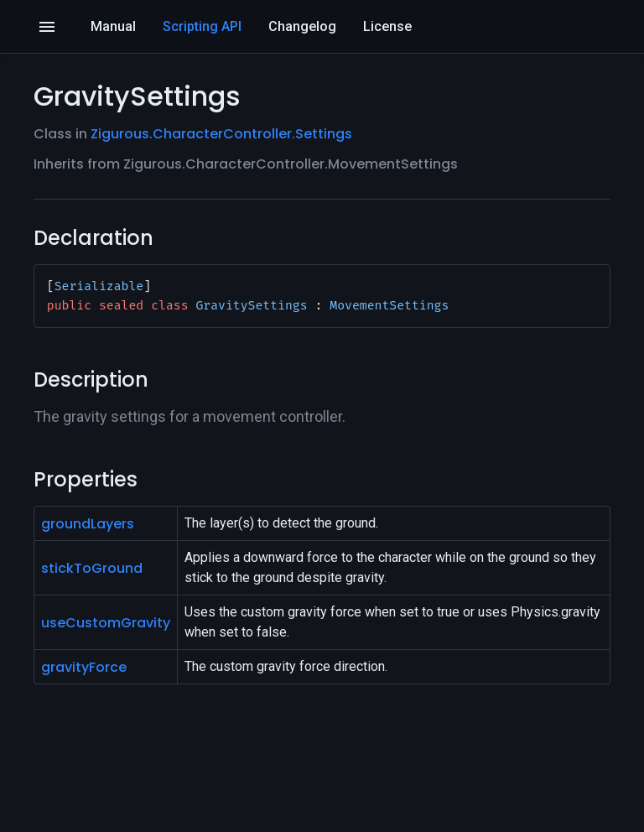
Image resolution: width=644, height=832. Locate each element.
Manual (113, 26)
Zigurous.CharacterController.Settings (221, 134)
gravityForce (84, 667)
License (387, 26)
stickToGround (92, 568)
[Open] (47, 27)
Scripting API (202, 26)
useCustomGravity (106, 623)
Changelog (302, 26)
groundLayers (88, 524)
